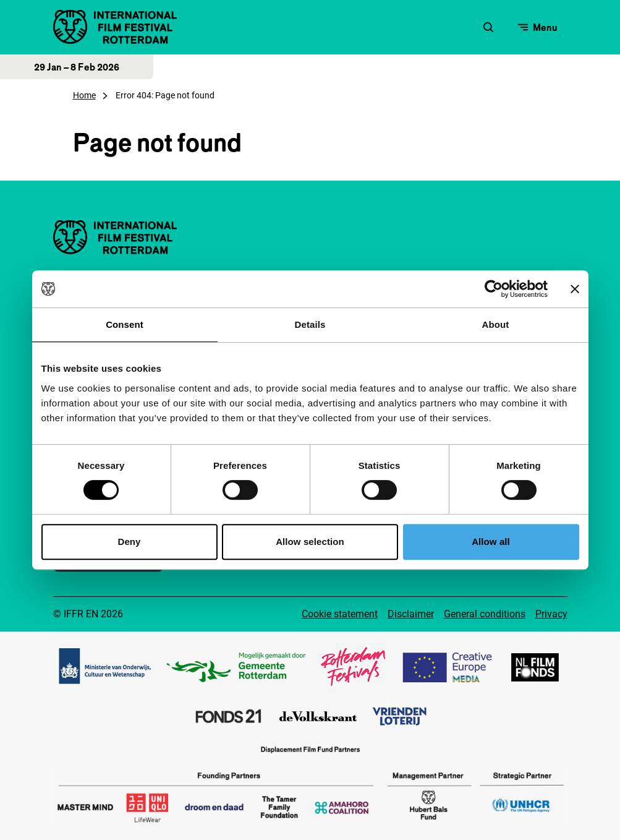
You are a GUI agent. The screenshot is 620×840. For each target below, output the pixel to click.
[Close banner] (575, 289)
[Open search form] (488, 27)
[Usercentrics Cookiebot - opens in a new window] (494, 289)
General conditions (485, 614)
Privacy (551, 614)
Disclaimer (411, 614)
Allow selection (310, 542)
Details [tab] (310, 324)
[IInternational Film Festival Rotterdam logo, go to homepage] (115, 27)
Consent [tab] (125, 324)
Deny (129, 542)
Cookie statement (340, 614)
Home (84, 95)
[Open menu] (538, 27)
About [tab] (496, 324)
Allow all (491, 542)
